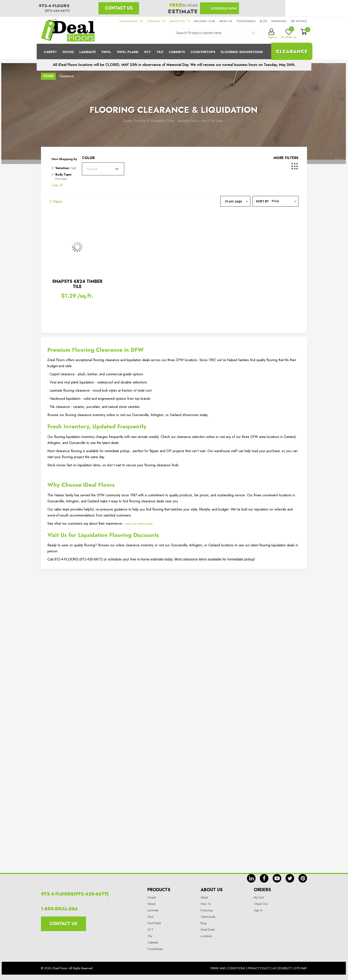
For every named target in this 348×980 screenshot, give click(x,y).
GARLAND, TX (156, 21)
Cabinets (177, 52)
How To (206, 904)
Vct (147, 52)
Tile (160, 52)
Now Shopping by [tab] (64, 159)
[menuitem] (174, 51)
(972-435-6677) (57, 11)
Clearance (292, 51)
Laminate (88, 52)
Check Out (261, 904)
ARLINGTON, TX (179, 21)
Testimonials (246, 21)
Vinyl (106, 52)
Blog (263, 21)
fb (264, 878)
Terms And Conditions (228, 968)
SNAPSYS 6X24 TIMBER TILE (77, 284)
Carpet (50, 52)
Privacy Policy (259, 968)
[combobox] (215, 33)
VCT (150, 930)
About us (226, 21)
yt (277, 878)
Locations (206, 936)
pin (303, 878)
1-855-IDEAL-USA (59, 909)
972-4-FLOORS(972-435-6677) (75, 894)
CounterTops (203, 52)
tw (290, 878)
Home (48, 76)
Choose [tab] (92, 169)
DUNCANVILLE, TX (131, 21)
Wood (68, 52)
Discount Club (204, 21)
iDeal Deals (208, 930)
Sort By (262, 201)
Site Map (301, 968)
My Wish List (289, 34)
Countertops (155, 949)
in (251, 878)
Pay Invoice (299, 21)
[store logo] (68, 30)
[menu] (174, 51)
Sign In (258, 910)
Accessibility (282, 968)
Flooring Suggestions (242, 52)
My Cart (259, 897)
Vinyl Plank (128, 52)
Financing (279, 21)
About (204, 897)
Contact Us (119, 8)
